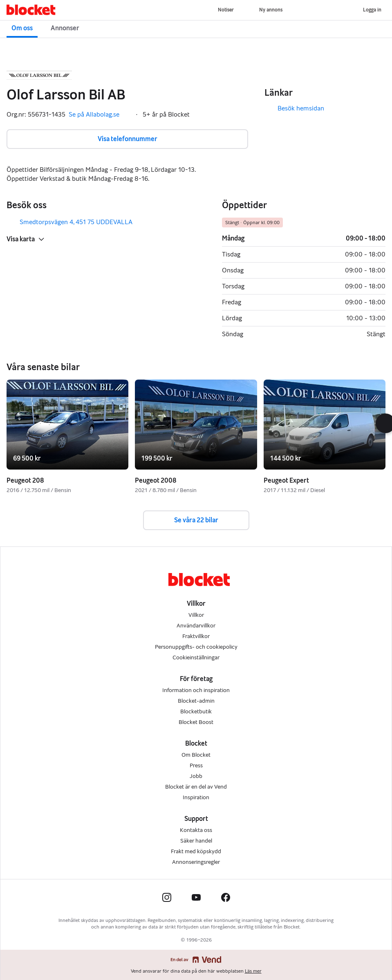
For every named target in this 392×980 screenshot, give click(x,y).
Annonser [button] (65, 28)
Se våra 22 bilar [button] (196, 520)
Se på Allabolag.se (100, 115)
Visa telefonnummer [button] (128, 139)
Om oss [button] (22, 28)
